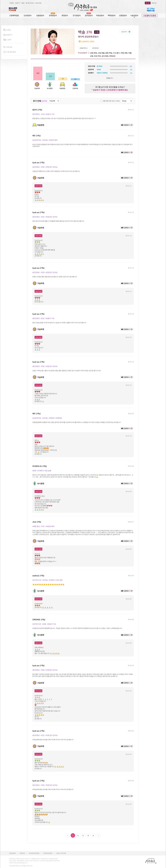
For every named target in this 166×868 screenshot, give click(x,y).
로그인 (148, 3)
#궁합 (44, 624)
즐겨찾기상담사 (30, 3)
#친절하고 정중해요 (55, 418)
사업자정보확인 (48, 853)
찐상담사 (65, 15)
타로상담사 (100, 15)
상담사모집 (38, 3)
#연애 (34, 471)
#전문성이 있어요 (52, 167)
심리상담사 (89, 15)
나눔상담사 (134, 15)
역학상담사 (112, 15)
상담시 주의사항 (61, 853)
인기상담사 (77, 15)
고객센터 (11, 3)
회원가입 (154, 3)
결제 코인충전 (150, 16)
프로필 (7, 30)
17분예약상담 (14, 15)
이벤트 (23, 3)
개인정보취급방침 (34, 853)
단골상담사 (40, 15)
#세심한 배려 (53, 140)
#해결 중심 (36, 526)
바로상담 (8, 47)
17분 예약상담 (10, 52)
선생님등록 (12, 853)
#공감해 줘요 (37, 140)
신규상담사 (28, 15)
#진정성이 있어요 (52, 670)
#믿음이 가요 (50, 114)
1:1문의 (7, 40)
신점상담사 (123, 15)
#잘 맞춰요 (36, 114)
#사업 (43, 114)
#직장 (43, 167)
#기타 (43, 526)
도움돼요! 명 (127, 125)
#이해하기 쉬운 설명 (44, 471)
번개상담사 (53, 15)
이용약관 (22, 853)
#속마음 (45, 140)
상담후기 (17, 3)
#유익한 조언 (37, 580)
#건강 (43, 217)
